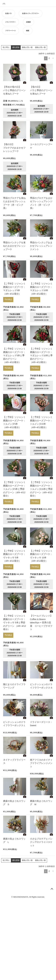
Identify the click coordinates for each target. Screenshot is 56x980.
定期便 (28, 22)
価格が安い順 (27, 47)
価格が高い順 (40, 47)
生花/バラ (8, 13)
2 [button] (49, 58)
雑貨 (28, 31)
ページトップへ (52, 889)
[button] (53, 58)
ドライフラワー (10, 22)
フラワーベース (10, 31)
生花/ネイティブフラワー (31, 13)
